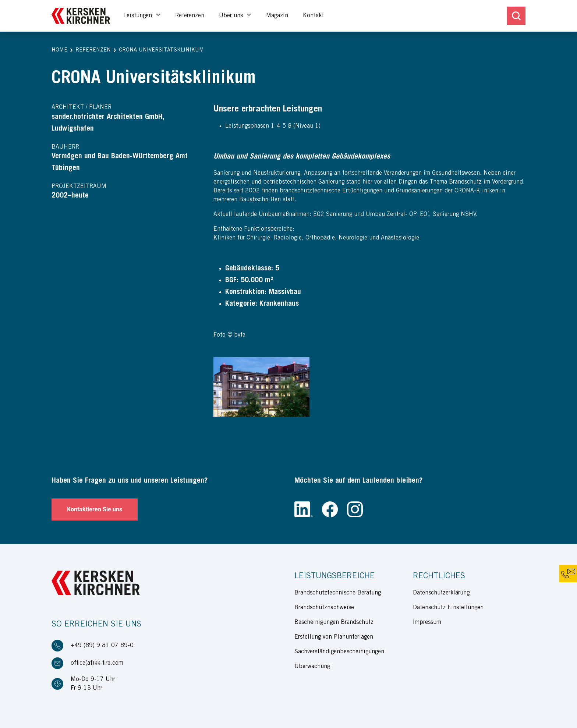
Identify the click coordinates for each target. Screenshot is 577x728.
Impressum (427, 622)
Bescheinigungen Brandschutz (334, 622)
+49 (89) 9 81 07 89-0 (102, 646)
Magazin (277, 16)
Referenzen (190, 16)
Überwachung (312, 667)
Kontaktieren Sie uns (95, 509)
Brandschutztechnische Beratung (338, 593)
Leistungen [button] (139, 16)
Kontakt (313, 16)
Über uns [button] (232, 16)
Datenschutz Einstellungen (448, 608)
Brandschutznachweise (324, 608)
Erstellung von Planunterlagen (334, 637)
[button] (59, 51)
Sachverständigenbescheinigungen (339, 652)
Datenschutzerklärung (441, 593)
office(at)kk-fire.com (97, 663)
